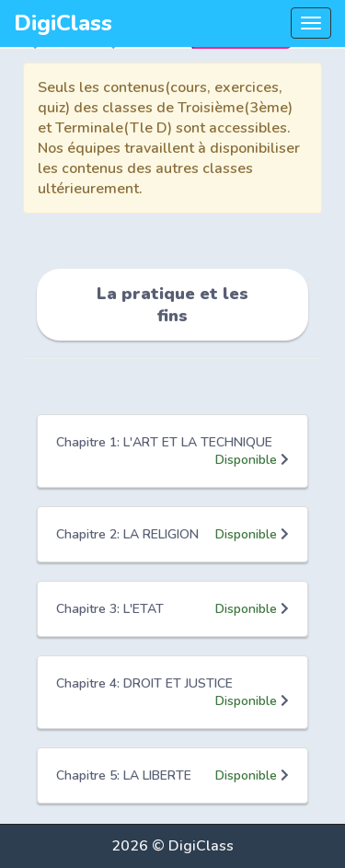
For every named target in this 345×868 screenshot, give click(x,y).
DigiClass (63, 23)
